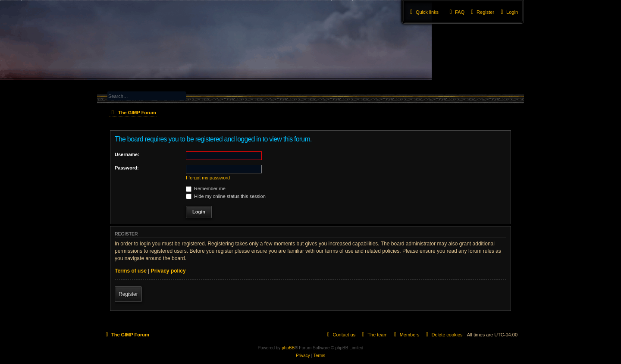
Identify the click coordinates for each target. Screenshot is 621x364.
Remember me (206, 188)
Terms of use (131, 271)
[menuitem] (508, 12)
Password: (127, 168)
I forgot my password (208, 178)
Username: (127, 154)
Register (128, 294)
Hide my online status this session (226, 196)
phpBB (288, 348)
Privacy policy (168, 271)
